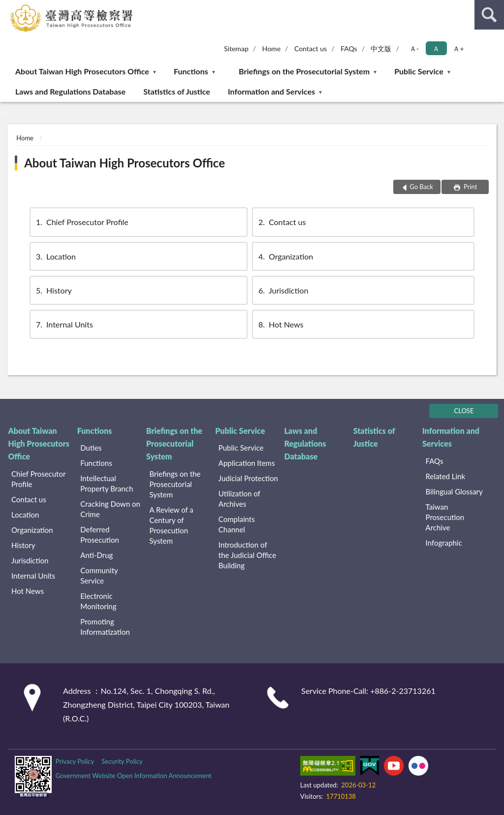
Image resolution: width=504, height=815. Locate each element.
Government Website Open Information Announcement (134, 776)
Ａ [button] (436, 49)
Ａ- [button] (414, 49)
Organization (285, 256)
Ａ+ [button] (458, 49)
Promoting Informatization (105, 627)
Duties (91, 448)
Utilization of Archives (239, 499)
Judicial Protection (248, 478)
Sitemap (236, 49)
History (53, 290)
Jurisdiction (283, 290)
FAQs (349, 49)
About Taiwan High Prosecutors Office (82, 71)
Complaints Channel (237, 524)
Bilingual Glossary (454, 491)
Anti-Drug (96, 555)
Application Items (247, 463)
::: (8, 7)
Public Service (419, 71)
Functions (191, 71)
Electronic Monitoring (98, 601)
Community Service (99, 575)
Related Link (446, 476)
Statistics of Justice (177, 91)
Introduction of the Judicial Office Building (247, 555)
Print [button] (470, 187)
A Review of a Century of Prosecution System (172, 525)
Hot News (280, 324)
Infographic (444, 543)
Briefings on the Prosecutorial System (304, 71)
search (489, 15)
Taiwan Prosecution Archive (445, 517)
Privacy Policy (75, 761)
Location (55, 256)
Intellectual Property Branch (107, 483)
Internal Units (64, 324)
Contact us (311, 49)
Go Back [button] (421, 187)
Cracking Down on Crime (110, 509)
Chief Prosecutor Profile (81, 222)
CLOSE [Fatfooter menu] (464, 411)
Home (271, 49)
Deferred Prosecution (100, 535)
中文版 (381, 49)
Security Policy (122, 761)
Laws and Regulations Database (70, 91)
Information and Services (271, 91)
